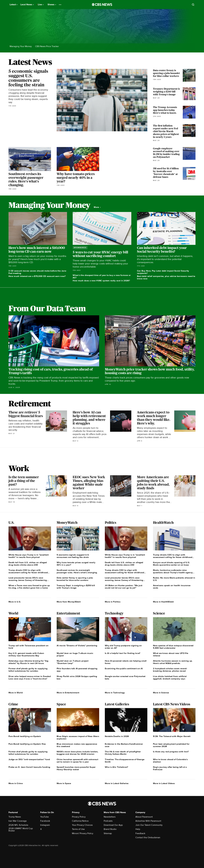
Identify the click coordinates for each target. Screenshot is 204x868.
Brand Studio (110, 829)
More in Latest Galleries (117, 783)
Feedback (140, 833)
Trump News (15, 817)
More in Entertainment (68, 693)
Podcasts (108, 821)
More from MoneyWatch (69, 602)
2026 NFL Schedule (18, 825)
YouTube (44, 817)
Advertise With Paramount (148, 821)
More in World (16, 693)
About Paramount (144, 817)
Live (41, 5)
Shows (52, 5)
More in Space (64, 783)
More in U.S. (15, 602)
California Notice (80, 821)
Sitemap (108, 833)
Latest (14, 5)
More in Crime (16, 783)
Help (138, 829)
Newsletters (110, 817)
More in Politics (113, 602)
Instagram (45, 825)
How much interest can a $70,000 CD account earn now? (37, 276)
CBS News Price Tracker (47, 46)
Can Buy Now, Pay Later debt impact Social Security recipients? (163, 272)
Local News (27, 5)
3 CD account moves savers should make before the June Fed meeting (37, 272)
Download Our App (113, 825)
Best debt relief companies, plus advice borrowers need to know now (166, 277)
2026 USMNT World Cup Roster (21, 830)
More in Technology (115, 693)
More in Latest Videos (164, 783)
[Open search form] (193, 5)
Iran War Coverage (18, 821)
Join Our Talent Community (149, 825)
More (97, 207)
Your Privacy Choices (82, 825)
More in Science (161, 693)
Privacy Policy (79, 817)
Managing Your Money (21, 46)
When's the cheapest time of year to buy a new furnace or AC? (102, 276)
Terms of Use (78, 829)
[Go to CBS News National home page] (102, 5)
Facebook (45, 821)
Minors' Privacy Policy (83, 833)
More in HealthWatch (163, 602)
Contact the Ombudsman (148, 838)
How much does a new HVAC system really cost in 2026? (101, 281)
